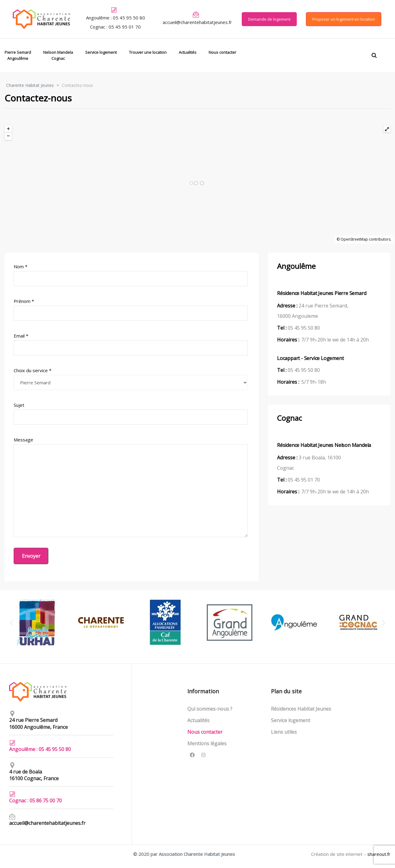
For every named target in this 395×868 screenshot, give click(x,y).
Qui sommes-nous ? (210, 709)
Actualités (198, 720)
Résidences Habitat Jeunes (301, 709)
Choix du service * (131, 379)
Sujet (131, 413)
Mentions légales (207, 743)
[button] (269, 19)
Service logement (291, 720)
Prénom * (131, 309)
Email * (131, 344)
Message (131, 487)
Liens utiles (284, 732)
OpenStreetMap (354, 239)
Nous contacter (205, 732)
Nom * (131, 275)
